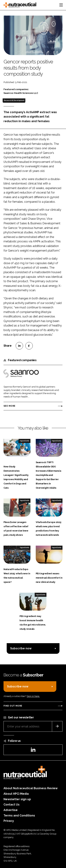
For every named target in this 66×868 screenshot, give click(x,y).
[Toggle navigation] (61, 5)
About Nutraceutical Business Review (31, 788)
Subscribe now (21, 648)
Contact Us (12, 805)
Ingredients (25, 441)
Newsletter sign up (17, 799)
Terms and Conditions (19, 816)
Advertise (11, 810)
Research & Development (14, 100)
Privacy (9, 821)
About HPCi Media (16, 794)
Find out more (13, 706)
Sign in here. (33, 696)
